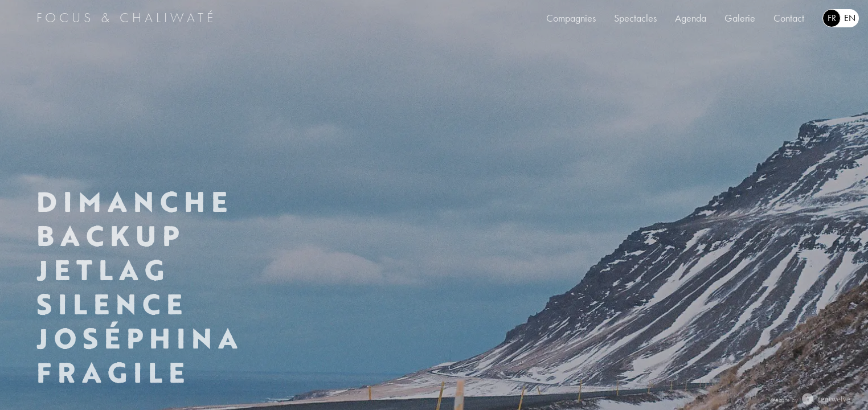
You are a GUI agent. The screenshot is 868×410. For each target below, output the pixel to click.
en (850, 18)
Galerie (740, 18)
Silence (112, 304)
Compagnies (571, 18)
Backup (110, 236)
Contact (789, 18)
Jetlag (103, 270)
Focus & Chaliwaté (126, 18)
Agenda (691, 18)
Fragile (113, 372)
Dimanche (134, 202)
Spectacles (635, 18)
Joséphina (140, 338)
